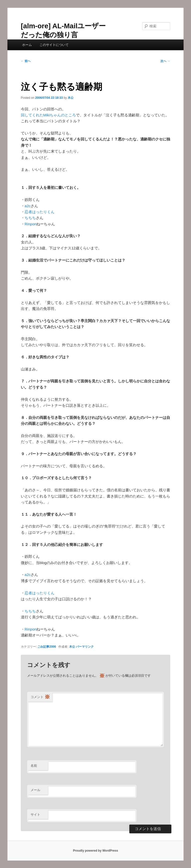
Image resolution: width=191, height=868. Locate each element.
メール (35, 790)
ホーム (27, 45)
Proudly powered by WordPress (95, 851)
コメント (40, 697)
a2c (28, 206)
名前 (34, 766)
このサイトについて (54, 45)
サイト (35, 815)
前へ (26, 61)
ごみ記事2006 (47, 647)
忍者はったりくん (40, 212)
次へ (165, 61)
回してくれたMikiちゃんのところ (48, 115)
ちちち (30, 218)
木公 (71, 98)
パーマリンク (85, 647)
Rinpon (31, 224)
